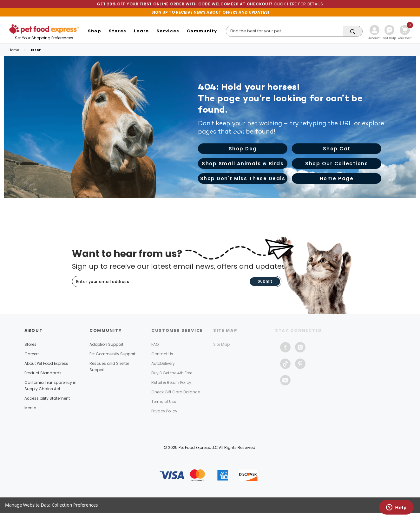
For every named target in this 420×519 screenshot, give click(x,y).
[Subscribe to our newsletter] (161, 282)
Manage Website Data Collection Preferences (51, 505)
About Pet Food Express (46, 363)
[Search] (294, 31)
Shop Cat (337, 149)
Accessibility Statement (47, 398)
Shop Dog (243, 149)
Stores (30, 344)
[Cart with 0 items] (405, 33)
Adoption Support (106, 344)
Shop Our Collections (337, 164)
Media (30, 408)
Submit (265, 281)
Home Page (337, 178)
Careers (32, 354)
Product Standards (43, 373)
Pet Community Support (112, 354)
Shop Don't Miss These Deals (243, 178)
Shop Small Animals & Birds (243, 164)
